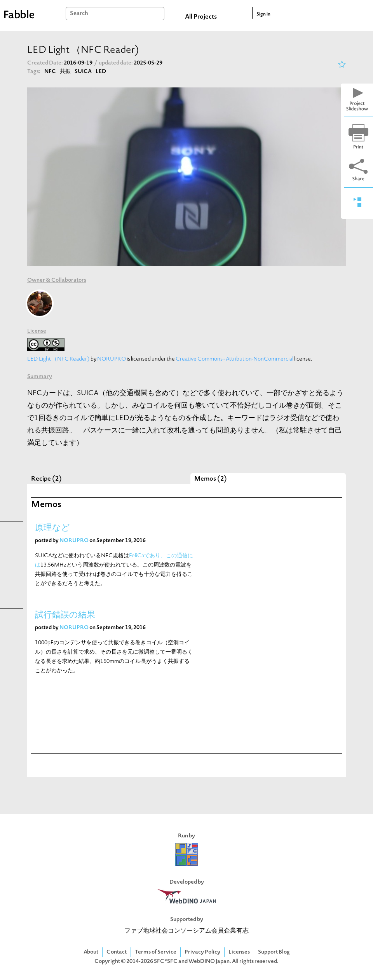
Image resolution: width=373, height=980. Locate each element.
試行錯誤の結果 (65, 615)
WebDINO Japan (209, 962)
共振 (65, 72)
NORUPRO (112, 359)
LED (101, 72)
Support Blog (274, 952)
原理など (52, 528)
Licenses (239, 952)
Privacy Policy (202, 952)
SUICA (83, 72)
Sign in (263, 14)
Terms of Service (156, 952)
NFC (50, 72)
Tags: (34, 72)
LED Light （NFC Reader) (58, 359)
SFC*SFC (166, 962)
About (91, 952)
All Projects (201, 17)
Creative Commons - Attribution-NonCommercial (234, 359)
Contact (117, 952)
